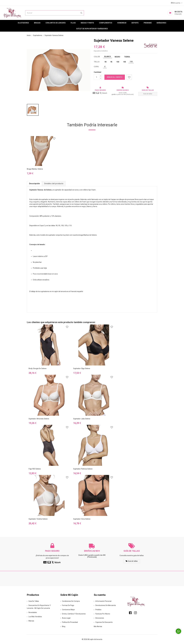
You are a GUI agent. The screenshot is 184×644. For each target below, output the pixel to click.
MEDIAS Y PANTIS (87, 23)
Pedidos (98, 610)
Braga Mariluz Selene (35, 169)
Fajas (73, 23)
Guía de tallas (148, 94)
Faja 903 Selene (35, 469)
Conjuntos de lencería (56, 23)
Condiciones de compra (70, 601)
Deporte (135, 23)
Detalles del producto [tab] (54, 184)
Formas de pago (67, 605)
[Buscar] (55, 13)
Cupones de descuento (103, 622)
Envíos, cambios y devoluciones (73, 614)
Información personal (103, 601)
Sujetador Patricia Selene (83, 469)
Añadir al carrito (115, 77)
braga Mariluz (84, 235)
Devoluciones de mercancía (105, 605)
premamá (148, 23)
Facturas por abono (102, 614)
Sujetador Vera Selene (82, 519)
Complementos (106, 23)
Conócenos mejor (68, 610)
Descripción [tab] (34, 184)
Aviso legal (65, 618)
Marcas (30, 621)
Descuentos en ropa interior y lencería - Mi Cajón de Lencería (39, 607)
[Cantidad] (97, 77)
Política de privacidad (69, 622)
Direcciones (99, 618)
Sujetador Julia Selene (82, 419)
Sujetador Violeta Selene (38, 519)
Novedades (32, 612)
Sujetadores (23, 23)
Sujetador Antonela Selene (39, 419)
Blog (63, 626)
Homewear (122, 23)
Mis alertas (98, 626)
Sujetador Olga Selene (82, 368)
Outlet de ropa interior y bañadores (92, 29)
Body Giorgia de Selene (38, 368)
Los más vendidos (34, 617)
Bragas (37, 23)
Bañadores (161, 23)
